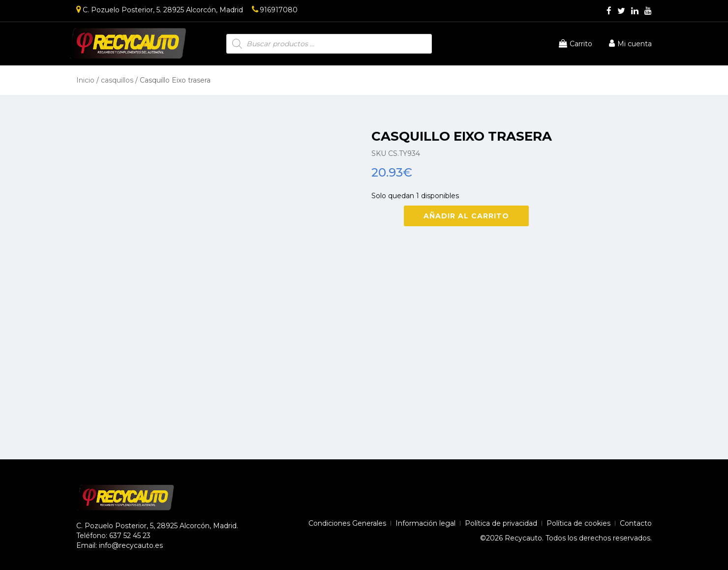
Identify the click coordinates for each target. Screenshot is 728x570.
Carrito (576, 44)
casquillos (117, 80)
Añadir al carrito (466, 216)
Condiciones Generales (347, 523)
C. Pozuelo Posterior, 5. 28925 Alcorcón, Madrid (160, 10)
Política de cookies (578, 523)
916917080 (275, 10)
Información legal (425, 523)
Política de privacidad (501, 523)
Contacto (636, 523)
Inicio (85, 80)
